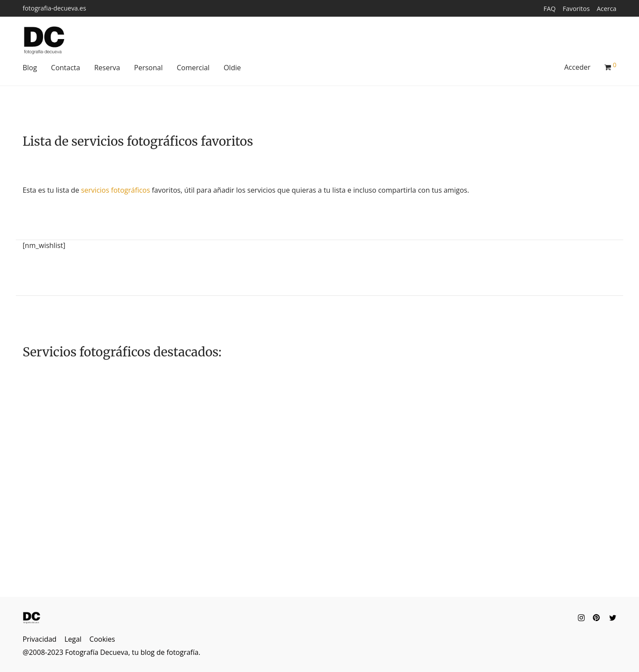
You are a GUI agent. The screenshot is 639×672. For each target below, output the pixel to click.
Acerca (607, 9)
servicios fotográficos (115, 190)
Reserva (107, 68)
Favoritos (576, 9)
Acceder (578, 67)
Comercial (193, 68)
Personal (148, 68)
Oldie (232, 68)
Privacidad (39, 639)
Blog (30, 68)
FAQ (550, 9)
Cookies (102, 639)
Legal (73, 639)
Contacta (65, 68)
